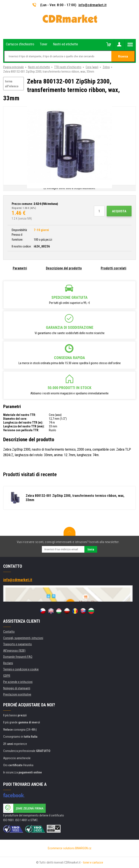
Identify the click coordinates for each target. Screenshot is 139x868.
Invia (91, 549)
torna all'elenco (12, 84)
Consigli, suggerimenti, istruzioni (23, 638)
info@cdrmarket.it (92, 5)
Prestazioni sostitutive (17, 694)
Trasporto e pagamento (18, 644)
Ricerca (123, 56)
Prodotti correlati (113, 268)
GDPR (7, 676)
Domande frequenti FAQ (18, 657)
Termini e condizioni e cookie (21, 669)
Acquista (119, 211)
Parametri (20, 268)
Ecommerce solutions (61, 848)
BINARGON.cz (83, 848)
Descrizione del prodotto (64, 268)
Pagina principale (13, 67)
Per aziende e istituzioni (18, 682)
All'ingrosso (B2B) (14, 651)
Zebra (106, 67)
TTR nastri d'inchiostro (68, 67)
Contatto (9, 632)
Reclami (8, 663)
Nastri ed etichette (39, 67)
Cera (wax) (92, 67)
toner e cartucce (93, 862)
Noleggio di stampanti (17, 688)
